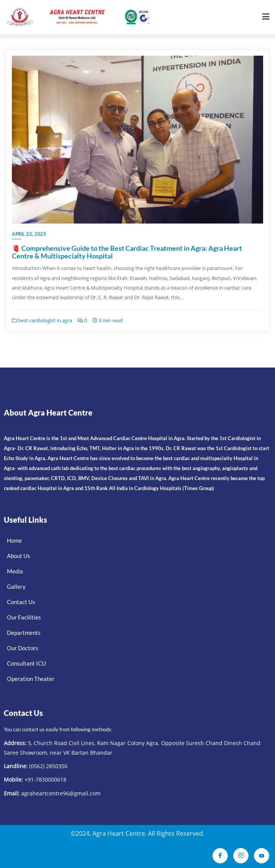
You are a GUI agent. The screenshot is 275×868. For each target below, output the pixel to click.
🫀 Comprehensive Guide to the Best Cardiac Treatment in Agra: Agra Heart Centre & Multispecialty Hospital (127, 252)
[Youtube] (262, 855)
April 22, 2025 (29, 234)
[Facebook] (220, 855)
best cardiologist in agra (42, 320)
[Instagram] (241, 855)
